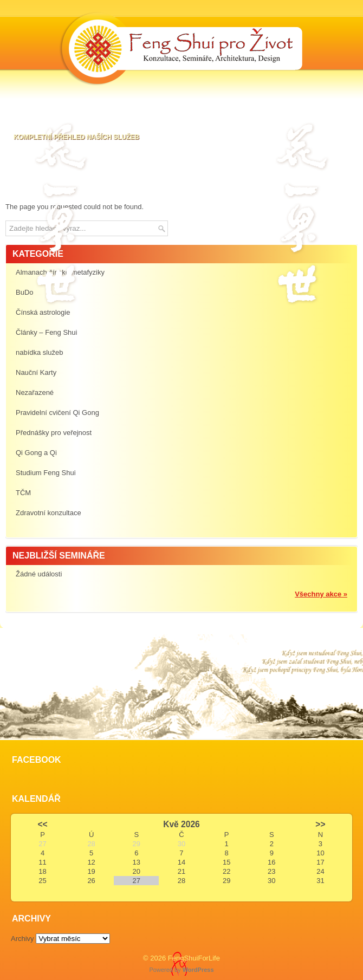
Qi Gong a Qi (36, 453)
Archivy (22, 939)
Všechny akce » (321, 594)
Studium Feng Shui (46, 473)
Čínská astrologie (43, 312)
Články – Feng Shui (46, 332)
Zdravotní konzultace (48, 513)
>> (320, 824)
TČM (23, 493)
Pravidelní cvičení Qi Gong (57, 413)
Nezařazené (35, 392)
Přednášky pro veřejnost (54, 433)
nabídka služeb (39, 352)
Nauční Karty (36, 372)
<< (42, 824)
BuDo (25, 292)
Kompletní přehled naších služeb (76, 137)
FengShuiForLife (194, 958)
